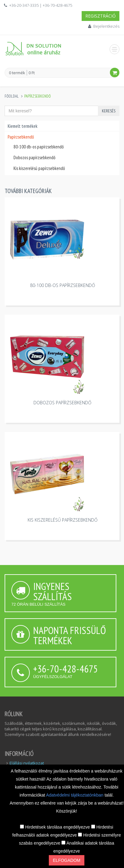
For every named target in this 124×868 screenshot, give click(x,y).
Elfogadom (66, 860)
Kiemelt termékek (23, 126)
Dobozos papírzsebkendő (34, 157)
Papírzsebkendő (21, 137)
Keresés (109, 111)
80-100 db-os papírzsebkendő (39, 147)
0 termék (17, 73)
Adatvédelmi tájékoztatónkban (75, 795)
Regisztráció (101, 16)
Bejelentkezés (106, 26)
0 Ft (32, 73)
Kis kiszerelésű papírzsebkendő (39, 168)
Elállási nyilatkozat (27, 763)
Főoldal (12, 96)
